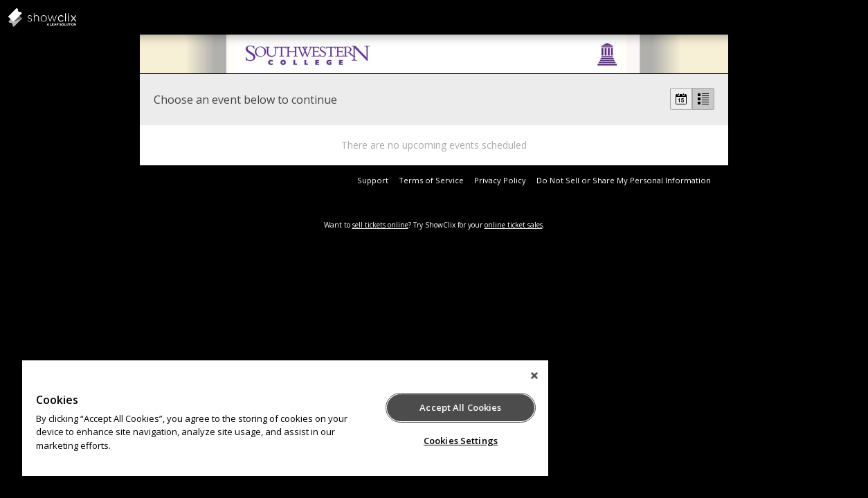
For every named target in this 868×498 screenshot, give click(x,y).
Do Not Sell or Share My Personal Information (624, 180)
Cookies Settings (441, 441)
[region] (274, 418)
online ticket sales (514, 225)
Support (373, 180)
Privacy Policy (500, 180)
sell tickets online (380, 225)
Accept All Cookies (442, 407)
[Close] (512, 376)
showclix (76, 17)
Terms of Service (431, 180)
